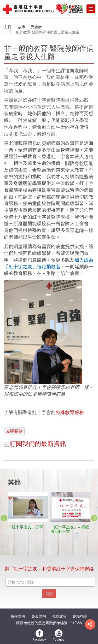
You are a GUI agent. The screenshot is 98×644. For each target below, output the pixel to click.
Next (94, 518)
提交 (49, 594)
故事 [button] (22, 27)
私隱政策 (59, 616)
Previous (4, 518)
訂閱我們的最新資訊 (35, 444)
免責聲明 (39, 616)
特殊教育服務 (70, 412)
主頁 (8, 27)
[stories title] (45, 507)
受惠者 (36, 27)
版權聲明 (18, 616)
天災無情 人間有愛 (43, 527)
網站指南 (80, 616)
